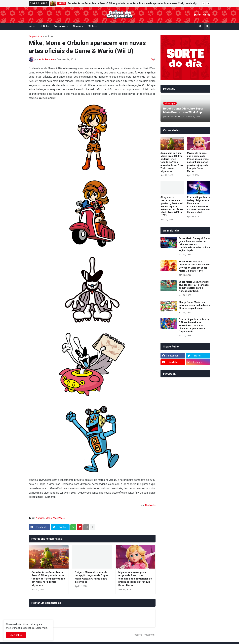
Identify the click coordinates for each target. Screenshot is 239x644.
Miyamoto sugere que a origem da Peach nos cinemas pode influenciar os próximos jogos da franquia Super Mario (135, 579)
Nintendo (150, 505)
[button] (203, 3)
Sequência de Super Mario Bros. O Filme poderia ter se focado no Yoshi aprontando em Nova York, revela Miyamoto (134, 3)
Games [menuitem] (77, 26)
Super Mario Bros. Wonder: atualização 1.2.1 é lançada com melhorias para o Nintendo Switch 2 (194, 286)
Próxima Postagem (144, 635)
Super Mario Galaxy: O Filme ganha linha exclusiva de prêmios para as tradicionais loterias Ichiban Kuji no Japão (194, 244)
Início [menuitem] (32, 26)
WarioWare (59, 518)
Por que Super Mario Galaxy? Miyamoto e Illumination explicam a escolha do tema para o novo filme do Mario (199, 205)
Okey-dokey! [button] (16, 635)
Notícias (49, 36)
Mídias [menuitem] (92, 26)
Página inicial (36, 36)
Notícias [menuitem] (44, 26)
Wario (49, 518)
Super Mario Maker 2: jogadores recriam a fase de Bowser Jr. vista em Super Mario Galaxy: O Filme (194, 266)
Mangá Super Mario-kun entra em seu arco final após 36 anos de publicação (194, 305)
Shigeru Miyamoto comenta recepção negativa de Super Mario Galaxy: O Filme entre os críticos (91, 577)
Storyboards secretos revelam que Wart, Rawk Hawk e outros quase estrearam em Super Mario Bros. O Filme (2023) (172, 206)
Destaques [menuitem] (60, 26)
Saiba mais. (42, 628)
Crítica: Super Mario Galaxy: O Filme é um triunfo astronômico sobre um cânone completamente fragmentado (194, 325)
